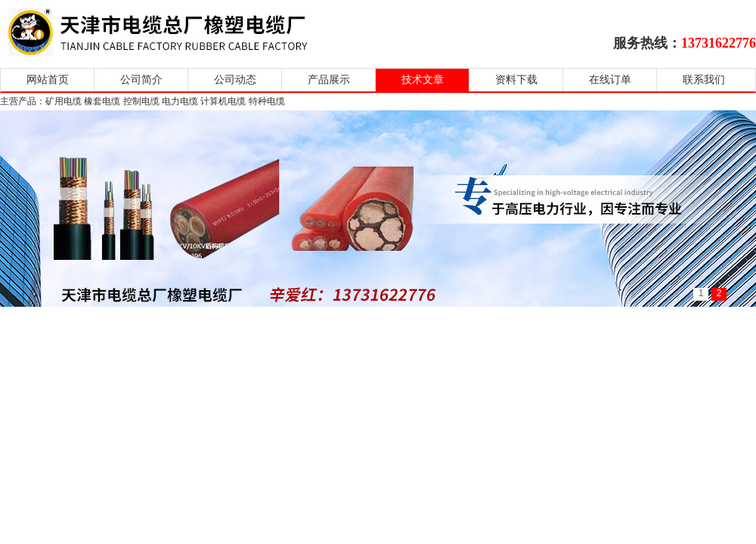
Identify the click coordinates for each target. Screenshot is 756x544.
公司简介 (141, 80)
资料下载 (516, 80)
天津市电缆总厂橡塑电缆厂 (176, 32)
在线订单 (610, 80)
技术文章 (423, 80)
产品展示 (329, 80)
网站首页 (48, 80)
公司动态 (235, 80)
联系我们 (704, 80)
